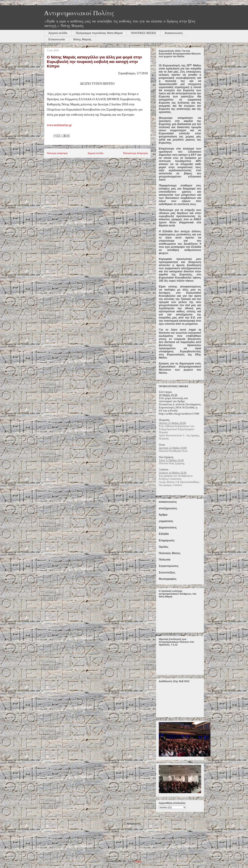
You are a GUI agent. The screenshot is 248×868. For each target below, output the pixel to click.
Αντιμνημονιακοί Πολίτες (79, 13)
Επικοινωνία (57, 39)
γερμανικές (166, 521)
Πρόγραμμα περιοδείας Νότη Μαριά (99, 33)
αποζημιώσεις (168, 508)
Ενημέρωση (167, 540)
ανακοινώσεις (168, 502)
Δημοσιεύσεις (168, 527)
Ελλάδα (164, 534)
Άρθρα (163, 515)
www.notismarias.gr (59, 125)
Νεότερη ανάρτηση (57, 153)
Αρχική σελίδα (58, 33)
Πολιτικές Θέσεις (170, 553)
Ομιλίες (164, 547)
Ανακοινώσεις (174, 33)
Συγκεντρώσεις (169, 566)
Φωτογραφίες (168, 579)
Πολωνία (165, 560)
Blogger (138, 861)
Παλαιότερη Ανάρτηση (135, 153)
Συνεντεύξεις (167, 572)
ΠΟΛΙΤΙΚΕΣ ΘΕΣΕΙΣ (144, 33)
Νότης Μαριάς (82, 39)
